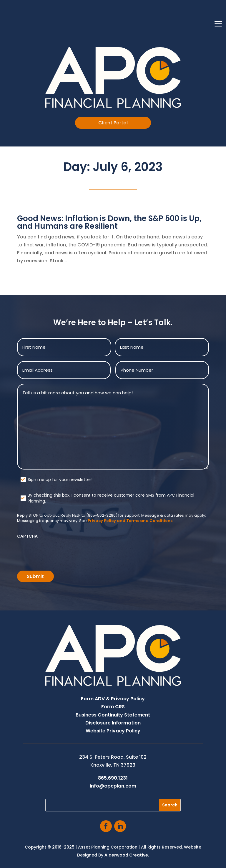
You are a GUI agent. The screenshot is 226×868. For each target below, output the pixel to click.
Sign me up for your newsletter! (60, 480)
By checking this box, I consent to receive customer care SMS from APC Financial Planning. (111, 498)
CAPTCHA (27, 536)
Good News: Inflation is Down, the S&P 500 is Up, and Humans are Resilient (109, 222)
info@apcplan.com (113, 786)
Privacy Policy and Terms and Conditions (130, 521)
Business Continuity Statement (113, 715)
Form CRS (113, 707)
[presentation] (62, 553)
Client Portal (113, 123)
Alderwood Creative (126, 855)
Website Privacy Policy (113, 731)
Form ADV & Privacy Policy (113, 699)
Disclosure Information (113, 723)
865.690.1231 (113, 778)
